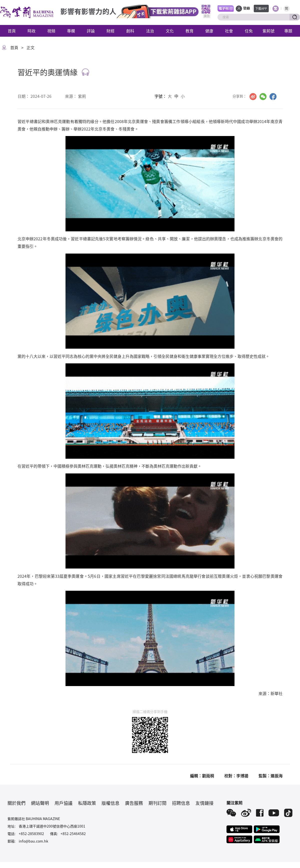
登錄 (246, 8)
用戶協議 (63, 803)
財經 (110, 31)
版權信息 (110, 803)
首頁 (12, 31)
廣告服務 (134, 803)
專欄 (71, 31)
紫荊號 (268, 31)
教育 (189, 31)
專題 (288, 31)
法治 (150, 31)
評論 (91, 31)
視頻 (51, 31)
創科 (130, 31)
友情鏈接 (204, 803)
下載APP (261, 8)
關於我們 (16, 803)
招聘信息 (181, 803)
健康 (209, 31)
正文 (30, 47)
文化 (170, 31)
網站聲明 (40, 803)
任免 (249, 31)
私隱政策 (87, 803)
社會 (229, 31)
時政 (31, 31)
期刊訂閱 (157, 803)
